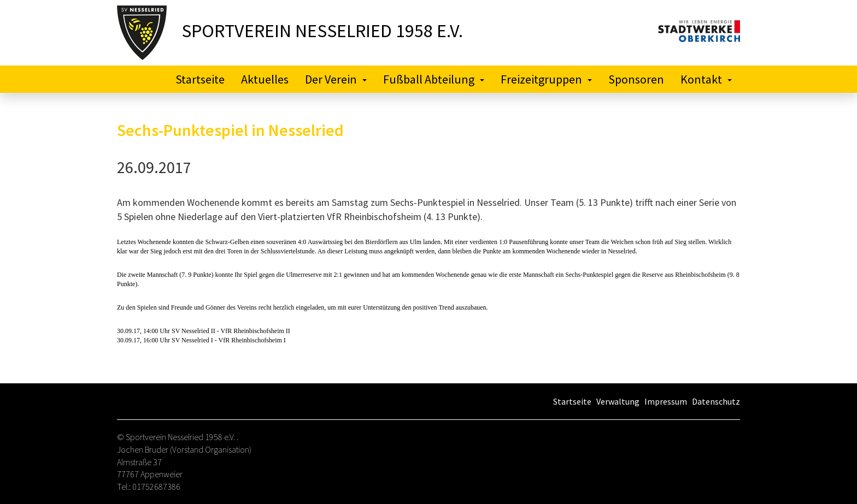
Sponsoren (636, 79)
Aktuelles (265, 79)
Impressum (666, 401)
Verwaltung (618, 401)
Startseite (200, 79)
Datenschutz (716, 401)
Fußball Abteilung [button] (434, 79)
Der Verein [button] (336, 79)
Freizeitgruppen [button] (546, 79)
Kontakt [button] (706, 79)
